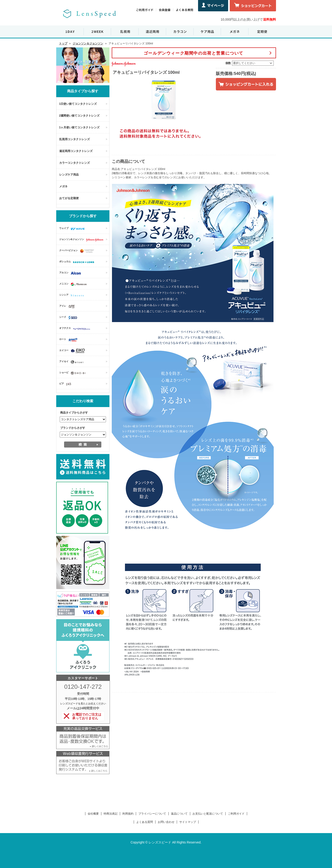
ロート (70, 340)
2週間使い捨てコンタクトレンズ (79, 116)
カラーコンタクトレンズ (74, 163)
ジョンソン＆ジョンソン (88, 43)
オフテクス (76, 329)
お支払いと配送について (208, 814)
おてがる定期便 (69, 198)
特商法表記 (111, 814)
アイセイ (72, 362)
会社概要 (93, 814)
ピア (66, 384)
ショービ (74, 373)
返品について (179, 814)
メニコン (74, 284)
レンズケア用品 (69, 175)
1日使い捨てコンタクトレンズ (78, 104)
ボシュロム (78, 262)
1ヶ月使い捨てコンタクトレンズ (79, 127)
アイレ (68, 306)
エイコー (73, 351)
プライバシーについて (152, 814)
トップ (63, 43)
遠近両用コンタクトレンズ (76, 151)
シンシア (73, 295)
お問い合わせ (166, 822)
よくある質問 (145, 822)
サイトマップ (188, 822)
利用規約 (128, 814)
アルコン (71, 273)
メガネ (63, 186)
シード (69, 318)
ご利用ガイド (236, 814)
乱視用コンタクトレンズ (74, 139)
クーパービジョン (78, 251)
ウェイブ (73, 229)
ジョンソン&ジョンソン (83, 240)
